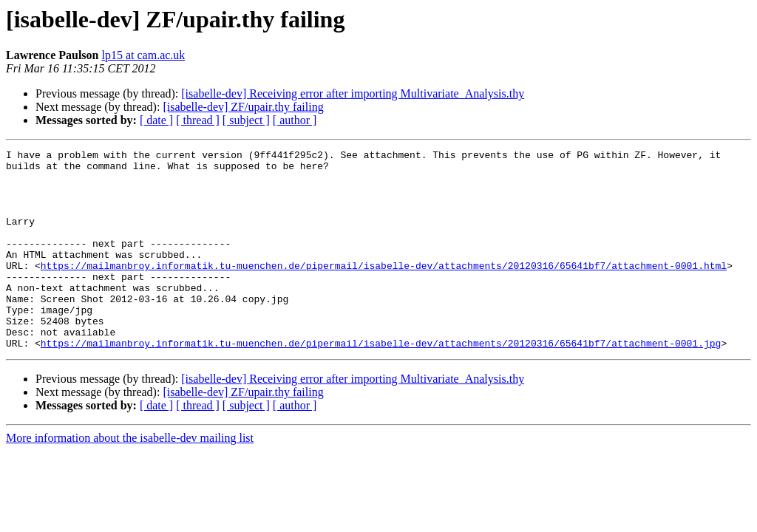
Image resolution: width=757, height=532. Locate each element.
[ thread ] (198, 120)
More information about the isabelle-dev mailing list (130, 478)
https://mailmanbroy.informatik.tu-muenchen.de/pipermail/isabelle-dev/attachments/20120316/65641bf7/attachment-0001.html (384, 290)
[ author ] (295, 120)
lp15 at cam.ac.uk (143, 55)
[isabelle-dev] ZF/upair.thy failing (243, 107)
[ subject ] (246, 120)
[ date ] (156, 120)
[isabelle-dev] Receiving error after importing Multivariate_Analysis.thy (353, 93)
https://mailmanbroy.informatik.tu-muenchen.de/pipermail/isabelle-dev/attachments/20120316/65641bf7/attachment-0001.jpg (381, 383)
